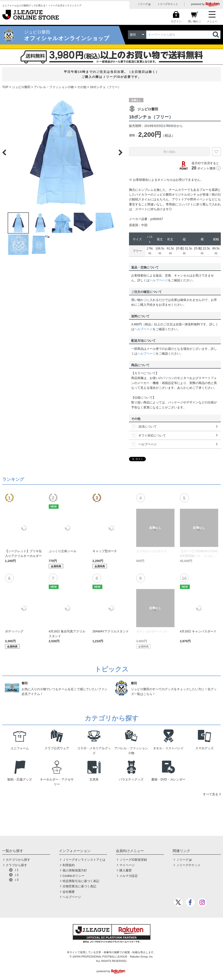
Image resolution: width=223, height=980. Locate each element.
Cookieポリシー (73, 876)
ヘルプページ (159, 280)
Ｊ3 (16, 880)
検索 (216, 35)
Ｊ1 (16, 870)
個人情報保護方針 (75, 870)
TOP (5, 87)
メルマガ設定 (129, 876)
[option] (62, 152)
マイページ (127, 865)
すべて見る (211, 794)
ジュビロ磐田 (21, 87)
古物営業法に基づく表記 (79, 886)
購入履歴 (125, 870)
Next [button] (120, 152)
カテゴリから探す (18, 860)
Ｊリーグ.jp (144, 4)
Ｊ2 (16, 875)
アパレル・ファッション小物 (54, 87)
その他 (82, 87)
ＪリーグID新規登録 (133, 860)
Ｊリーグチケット (168, 4)
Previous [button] (4, 152)
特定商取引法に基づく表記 (81, 881)
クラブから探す (16, 865)
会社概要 (69, 892)
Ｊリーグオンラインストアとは (84, 860)
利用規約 (69, 865)
